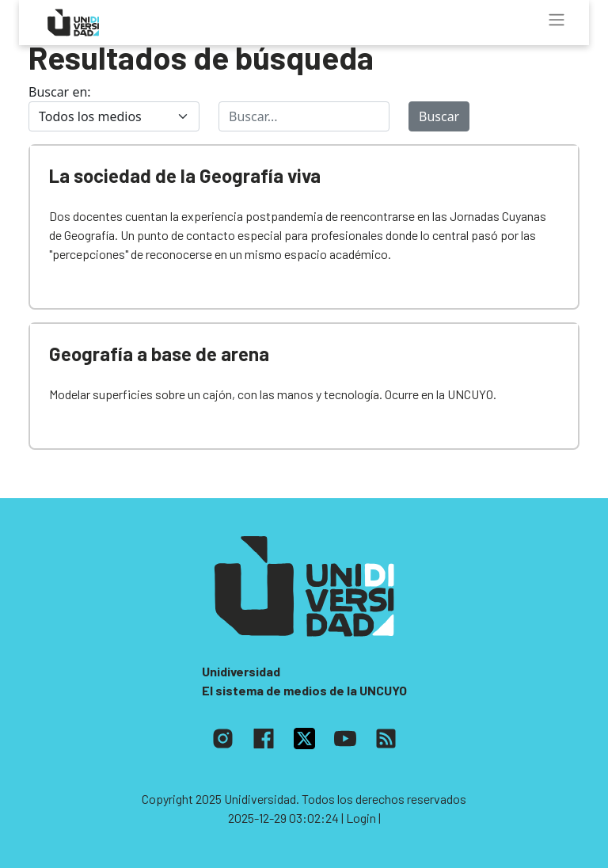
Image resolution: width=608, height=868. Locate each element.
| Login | (361, 818)
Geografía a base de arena (159, 354)
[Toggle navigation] (557, 20)
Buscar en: (60, 92)
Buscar (439, 116)
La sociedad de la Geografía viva (185, 175)
